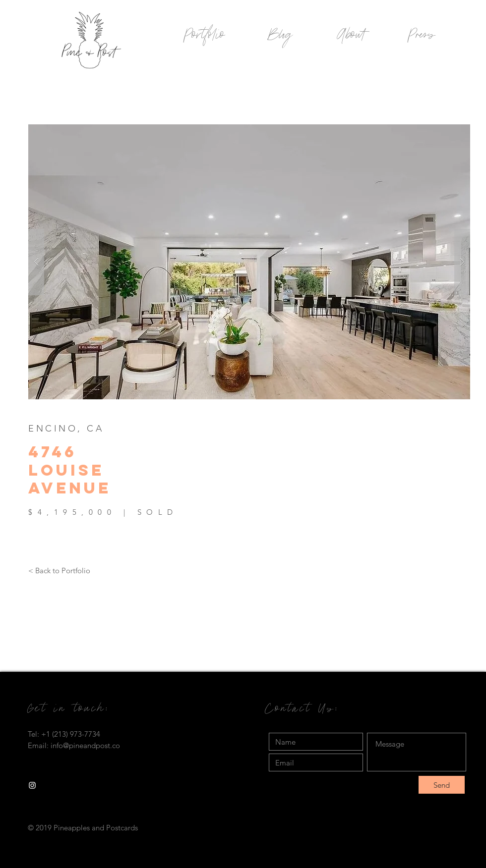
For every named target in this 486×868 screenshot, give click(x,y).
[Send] (442, 785)
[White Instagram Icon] (32, 785)
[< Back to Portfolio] (59, 570)
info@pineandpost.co (85, 745)
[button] (249, 262)
